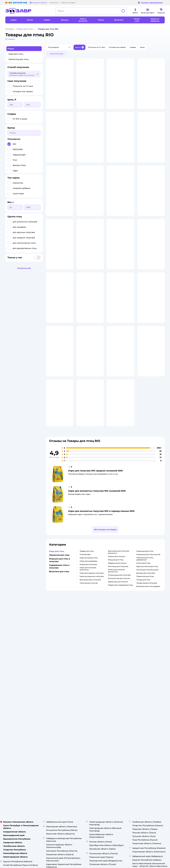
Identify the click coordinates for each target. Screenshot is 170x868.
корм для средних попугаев (92, 641)
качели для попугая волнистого (116, 639)
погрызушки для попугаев (119, 643)
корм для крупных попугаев (92, 645)
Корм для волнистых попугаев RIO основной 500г (97, 559)
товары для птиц (87, 620)
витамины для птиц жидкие (148, 655)
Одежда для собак (143, 704)
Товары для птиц (25, 29)
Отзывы (110, 715)
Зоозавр (9, 29)
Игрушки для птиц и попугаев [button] (60, 629)
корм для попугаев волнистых (88, 637)
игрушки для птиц (116, 628)
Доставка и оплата (56, 695)
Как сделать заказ (56, 691)
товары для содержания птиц (120, 653)
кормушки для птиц (145, 620)
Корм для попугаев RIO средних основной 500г (96, 539)
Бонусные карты (114, 688)
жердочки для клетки (117, 631)
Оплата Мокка (112, 702)
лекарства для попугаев (147, 651)
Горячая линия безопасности (90, 707)
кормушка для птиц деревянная (145, 627)
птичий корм (85, 623)
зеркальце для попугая (118, 650)
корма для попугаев (88, 633)
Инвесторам (83, 695)
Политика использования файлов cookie (59, 711)
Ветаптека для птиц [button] (59, 640)
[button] (59, 47)
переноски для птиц (145, 645)
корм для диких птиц (89, 626)
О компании (82, 688)
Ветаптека (140, 707)
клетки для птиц (143, 631)
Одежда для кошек (144, 695)
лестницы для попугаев (118, 635)
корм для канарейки (88, 630)
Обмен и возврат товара (58, 698)
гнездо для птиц (143, 648)
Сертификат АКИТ (56, 715)
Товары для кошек (143, 688)
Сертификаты (54, 718)
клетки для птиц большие (147, 638)
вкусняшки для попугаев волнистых (119, 620)
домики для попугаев (146, 641)
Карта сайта (53, 724)
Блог (109, 718)
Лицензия (52, 688)
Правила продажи (56, 701)
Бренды (110, 712)
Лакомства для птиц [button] (59, 623)
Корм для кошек (143, 691)
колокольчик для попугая (119, 647)
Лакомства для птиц (18, 59)
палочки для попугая (89, 651)
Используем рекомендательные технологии (24, 738)
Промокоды (112, 708)
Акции (109, 705)
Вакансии (81, 711)
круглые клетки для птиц (147, 635)
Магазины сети (113, 721)
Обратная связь (55, 721)
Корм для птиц (16, 54)
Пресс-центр (83, 698)
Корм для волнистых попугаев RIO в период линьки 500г (102, 580)
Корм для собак (142, 701)
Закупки (81, 701)
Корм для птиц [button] (57, 620)
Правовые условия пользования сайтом (39, 735)
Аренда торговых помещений (90, 704)
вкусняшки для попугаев (90, 648)
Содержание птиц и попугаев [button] (59, 635)
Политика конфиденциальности (58, 705)
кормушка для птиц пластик (148, 623)
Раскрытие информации (88, 691)
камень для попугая (117, 625)
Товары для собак (143, 698)
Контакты (81, 714)
